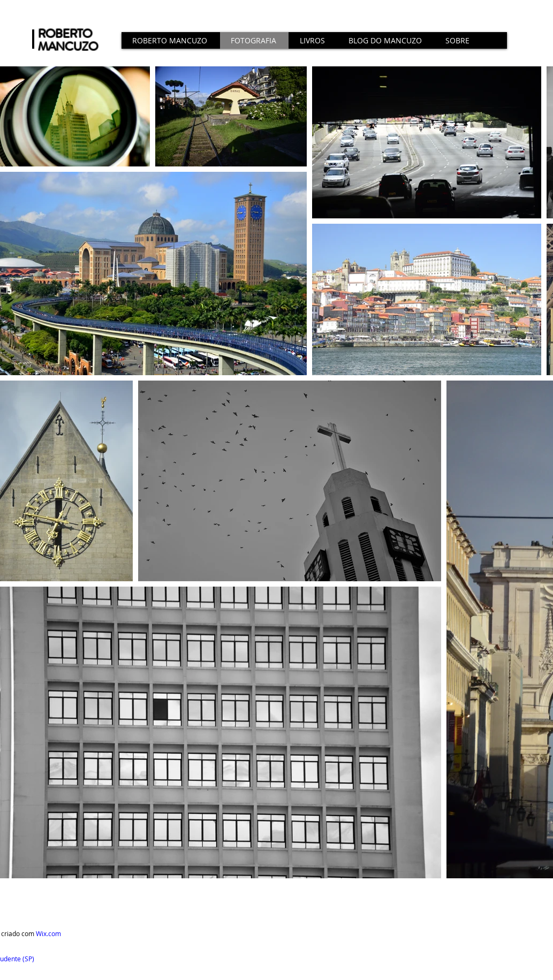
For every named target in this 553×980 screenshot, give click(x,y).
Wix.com (48, 933)
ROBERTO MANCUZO (68, 40)
